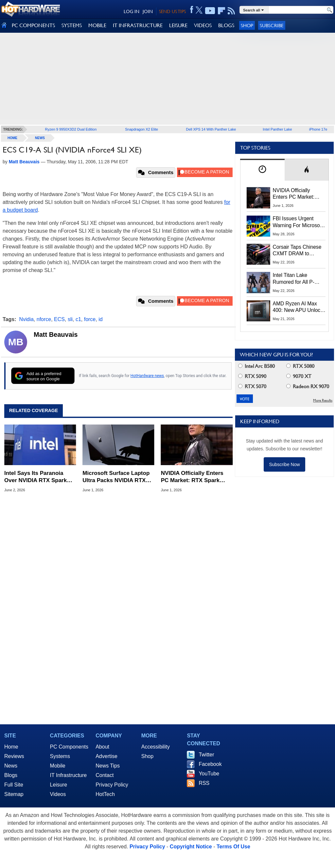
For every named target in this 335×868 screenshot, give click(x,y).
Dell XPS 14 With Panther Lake (211, 129)
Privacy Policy (112, 785)
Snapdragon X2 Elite (141, 129)
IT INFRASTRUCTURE (138, 25)
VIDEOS (203, 25)
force (90, 319)
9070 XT (299, 376)
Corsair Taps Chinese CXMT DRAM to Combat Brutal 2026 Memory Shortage (297, 251)
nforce (44, 319)
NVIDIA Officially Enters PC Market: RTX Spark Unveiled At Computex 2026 (192, 477)
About (102, 747)
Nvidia (26, 319)
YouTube (209, 774)
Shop (247, 25)
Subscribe (272, 25)
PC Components (69, 747)
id (100, 319)
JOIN (148, 11)
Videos (58, 794)
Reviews (14, 756)
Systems (60, 756)
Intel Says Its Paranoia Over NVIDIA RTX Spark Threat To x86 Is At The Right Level (35, 477)
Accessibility (156, 747)
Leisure (59, 785)
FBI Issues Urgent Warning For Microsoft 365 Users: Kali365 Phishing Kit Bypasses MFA (298, 222)
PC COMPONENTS (33, 25)
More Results (323, 400)
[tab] (262, 170)
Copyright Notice (191, 847)
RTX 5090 (252, 376)
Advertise (106, 756)
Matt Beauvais (56, 335)
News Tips (108, 766)
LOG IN (132, 11)
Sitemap (14, 794)
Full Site (14, 785)
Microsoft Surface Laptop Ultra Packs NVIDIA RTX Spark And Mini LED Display (116, 477)
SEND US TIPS (172, 11)
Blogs (11, 775)
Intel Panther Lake (277, 129)
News (40, 138)
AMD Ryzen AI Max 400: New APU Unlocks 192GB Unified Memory (299, 307)
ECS (59, 319)
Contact (105, 775)
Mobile (58, 766)
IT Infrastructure (69, 775)
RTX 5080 (300, 366)
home (12, 138)
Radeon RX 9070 (308, 386)
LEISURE (178, 25)
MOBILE (97, 25)
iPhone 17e (318, 129)
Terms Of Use (233, 847)
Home (11, 747)
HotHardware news (147, 376)
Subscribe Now (284, 464)
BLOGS (226, 25)
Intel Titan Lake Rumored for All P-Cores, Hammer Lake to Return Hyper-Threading (297, 279)
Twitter (206, 755)
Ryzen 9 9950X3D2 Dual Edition (71, 129)
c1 (78, 319)
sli (70, 319)
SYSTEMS (72, 25)
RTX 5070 (252, 386)
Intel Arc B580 (256, 366)
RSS (204, 783)
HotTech (105, 794)
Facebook (210, 764)
